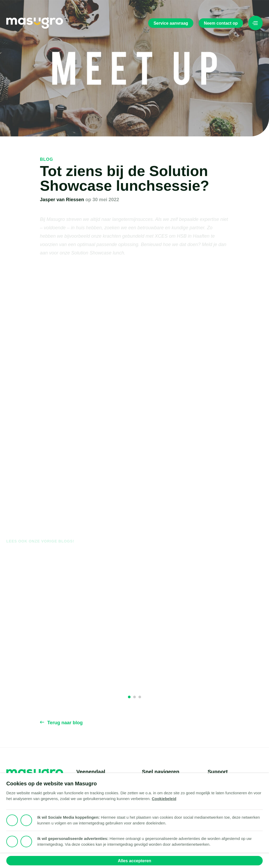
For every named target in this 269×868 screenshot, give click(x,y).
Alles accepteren (134, 861)
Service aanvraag (171, 23)
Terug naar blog (61, 723)
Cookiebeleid (164, 799)
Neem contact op (221, 23)
